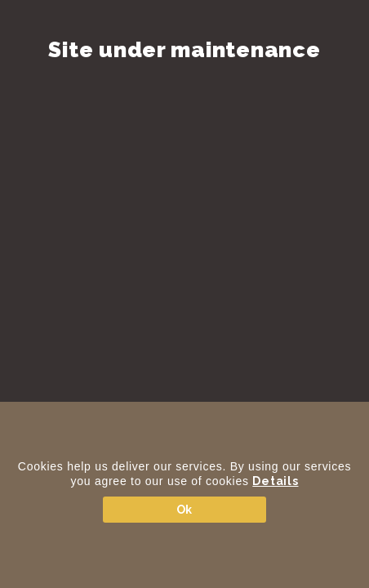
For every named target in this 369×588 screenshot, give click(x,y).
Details (275, 481)
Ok (184, 510)
